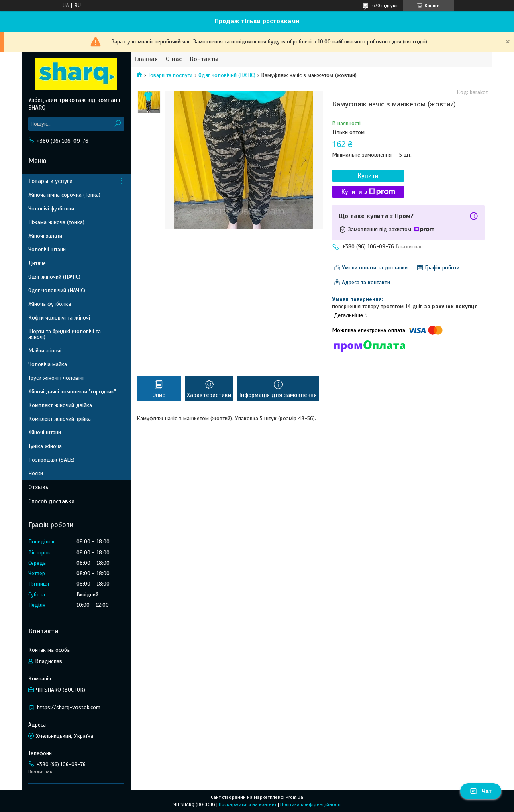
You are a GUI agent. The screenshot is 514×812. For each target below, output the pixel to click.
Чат (481, 791)
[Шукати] (117, 124)
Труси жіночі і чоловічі (56, 378)
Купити (368, 176)
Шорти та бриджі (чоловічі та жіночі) (64, 334)
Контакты (204, 59)
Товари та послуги (170, 75)
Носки (36, 473)
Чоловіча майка (48, 364)
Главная (146, 59)
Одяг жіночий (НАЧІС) (54, 277)
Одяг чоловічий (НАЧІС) (227, 75)
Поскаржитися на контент (248, 804)
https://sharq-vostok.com (69, 707)
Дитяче (37, 263)
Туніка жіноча (45, 446)
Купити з (368, 192)
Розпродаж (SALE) (51, 460)
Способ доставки (51, 501)
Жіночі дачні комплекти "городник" (72, 392)
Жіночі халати (45, 236)
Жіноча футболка (50, 304)
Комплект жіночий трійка (59, 419)
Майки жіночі (45, 351)
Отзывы (39, 487)
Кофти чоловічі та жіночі (59, 318)
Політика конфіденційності (310, 804)
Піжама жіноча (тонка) (56, 222)
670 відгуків (385, 6)
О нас (174, 59)
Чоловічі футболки (51, 209)
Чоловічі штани (47, 249)
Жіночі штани (45, 432)
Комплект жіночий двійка (60, 405)
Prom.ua (294, 797)
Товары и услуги (50, 181)
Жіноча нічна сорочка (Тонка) (64, 195)
